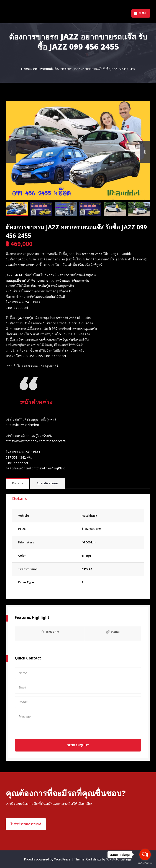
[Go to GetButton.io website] (145, 863)
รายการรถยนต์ (42, 69)
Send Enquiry (78, 745)
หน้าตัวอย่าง (36, 402)
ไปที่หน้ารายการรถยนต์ (26, 824)
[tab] (18, 483)
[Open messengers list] (145, 855)
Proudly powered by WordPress (48, 859)
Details (18, 483)
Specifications (48, 483)
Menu (141, 13)
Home (26, 69)
